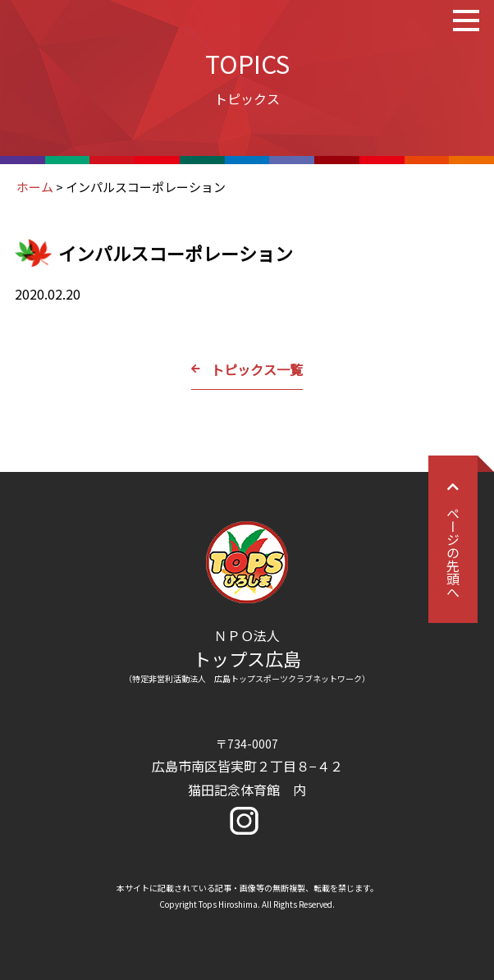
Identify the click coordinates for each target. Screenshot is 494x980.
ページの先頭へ (453, 539)
